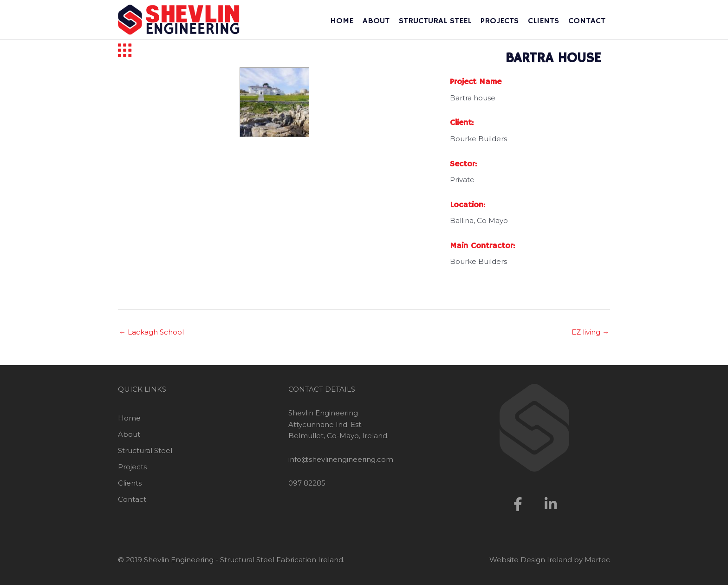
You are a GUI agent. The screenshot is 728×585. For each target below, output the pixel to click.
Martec (597, 560)
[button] (518, 504)
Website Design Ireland (531, 560)
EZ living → (590, 332)
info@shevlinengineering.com (341, 459)
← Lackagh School (151, 332)
